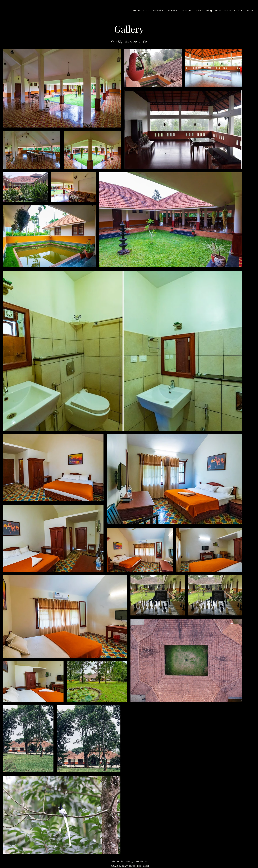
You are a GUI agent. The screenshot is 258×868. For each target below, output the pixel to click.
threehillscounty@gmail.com (130, 861)
